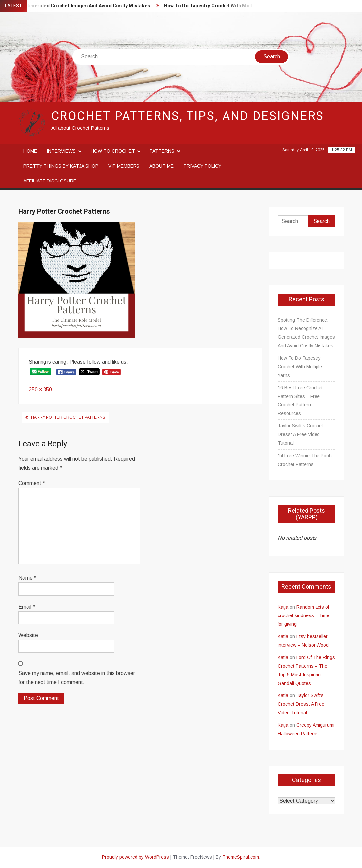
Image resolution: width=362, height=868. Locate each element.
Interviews (61, 151)
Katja (283, 607)
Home (30, 151)
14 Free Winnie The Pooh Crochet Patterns (305, 460)
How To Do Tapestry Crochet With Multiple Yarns (224, 6)
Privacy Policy (202, 166)
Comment (32, 483)
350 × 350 (40, 389)
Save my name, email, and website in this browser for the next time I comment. (77, 678)
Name (27, 578)
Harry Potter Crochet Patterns (68, 417)
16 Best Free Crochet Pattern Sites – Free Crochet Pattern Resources (300, 400)
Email (27, 607)
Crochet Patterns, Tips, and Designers (188, 116)
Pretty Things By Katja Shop (61, 166)
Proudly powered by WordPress (136, 857)
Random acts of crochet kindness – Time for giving (304, 615)
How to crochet (113, 151)
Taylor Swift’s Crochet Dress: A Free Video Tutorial (300, 434)
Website (28, 635)
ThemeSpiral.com (241, 857)
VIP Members (124, 166)
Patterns (162, 151)
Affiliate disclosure (50, 181)
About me (162, 166)
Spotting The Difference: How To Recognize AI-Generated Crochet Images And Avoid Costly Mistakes (306, 333)
